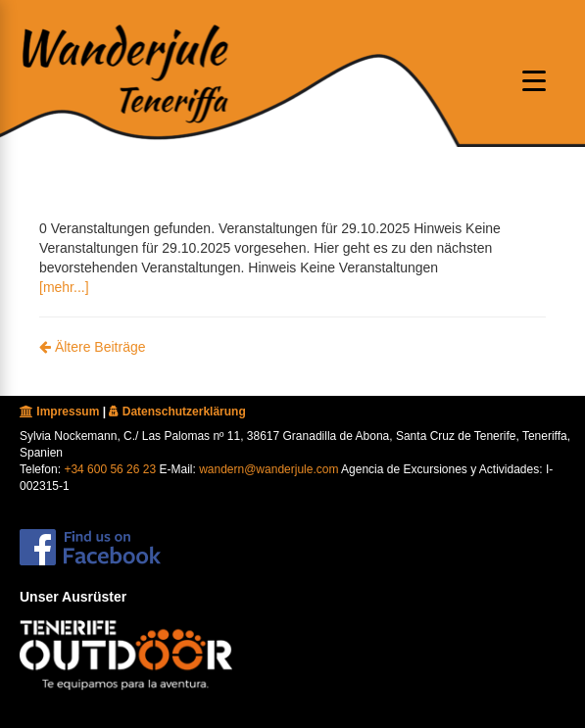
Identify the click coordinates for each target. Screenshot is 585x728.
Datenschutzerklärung (177, 412)
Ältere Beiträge (93, 347)
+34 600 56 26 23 (110, 469)
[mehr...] (64, 287)
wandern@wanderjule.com (268, 469)
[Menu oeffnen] (534, 80)
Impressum (59, 412)
